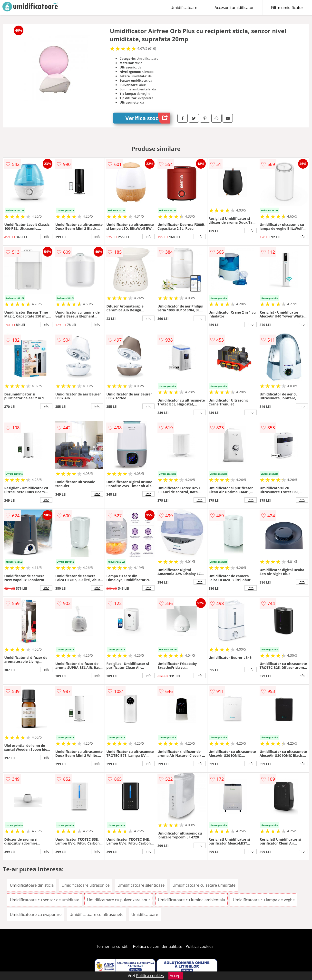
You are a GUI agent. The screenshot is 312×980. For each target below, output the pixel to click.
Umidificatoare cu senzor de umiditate (44, 900)
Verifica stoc (148, 118)
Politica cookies (200, 946)
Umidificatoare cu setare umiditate (204, 885)
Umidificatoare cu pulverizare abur (118, 900)
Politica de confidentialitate (158, 946)
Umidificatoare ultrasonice (86, 885)
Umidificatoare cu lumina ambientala (191, 900)
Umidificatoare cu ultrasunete (97, 914)
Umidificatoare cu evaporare (36, 914)
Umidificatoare (184, 8)
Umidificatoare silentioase (141, 885)
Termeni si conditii (113, 946)
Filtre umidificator (287, 8)
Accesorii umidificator (234, 8)
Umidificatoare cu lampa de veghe (264, 900)
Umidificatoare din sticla (32, 885)
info (46, 237)
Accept (176, 976)
